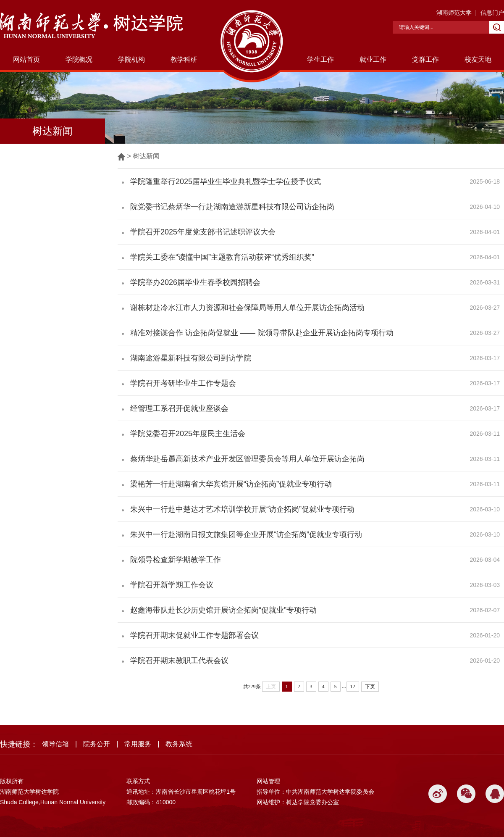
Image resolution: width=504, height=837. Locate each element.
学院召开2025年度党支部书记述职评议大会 (203, 232)
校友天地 (478, 59)
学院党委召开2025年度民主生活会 (188, 434)
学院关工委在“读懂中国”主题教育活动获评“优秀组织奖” (222, 257)
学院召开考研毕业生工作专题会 (183, 383)
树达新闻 (146, 156)
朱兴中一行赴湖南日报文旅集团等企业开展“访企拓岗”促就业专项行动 (246, 534)
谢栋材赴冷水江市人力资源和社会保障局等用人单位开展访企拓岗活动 (247, 308)
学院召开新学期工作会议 (172, 585)
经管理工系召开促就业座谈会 (179, 408)
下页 (370, 687)
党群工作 (425, 59)
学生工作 (320, 59)
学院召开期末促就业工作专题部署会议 (194, 635)
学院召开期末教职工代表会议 (179, 661)
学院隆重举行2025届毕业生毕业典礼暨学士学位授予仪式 (226, 182)
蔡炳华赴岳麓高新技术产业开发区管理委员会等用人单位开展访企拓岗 (247, 459)
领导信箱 (55, 744)
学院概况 (79, 59)
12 (353, 687)
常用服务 (138, 744)
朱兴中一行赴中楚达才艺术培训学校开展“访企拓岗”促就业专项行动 (242, 509)
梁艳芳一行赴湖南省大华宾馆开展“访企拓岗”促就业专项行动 (231, 484)
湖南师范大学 (454, 13)
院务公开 (97, 744)
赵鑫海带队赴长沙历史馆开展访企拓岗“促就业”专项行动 (223, 610)
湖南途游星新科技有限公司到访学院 (191, 358)
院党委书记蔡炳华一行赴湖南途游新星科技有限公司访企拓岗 (232, 207)
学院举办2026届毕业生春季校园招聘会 (195, 282)
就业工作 (373, 59)
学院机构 (131, 59)
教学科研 (184, 59)
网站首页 (26, 59)
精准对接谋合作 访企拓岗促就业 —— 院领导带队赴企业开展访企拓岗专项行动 (262, 333)
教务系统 (179, 744)
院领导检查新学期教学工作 (176, 560)
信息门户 (492, 13)
